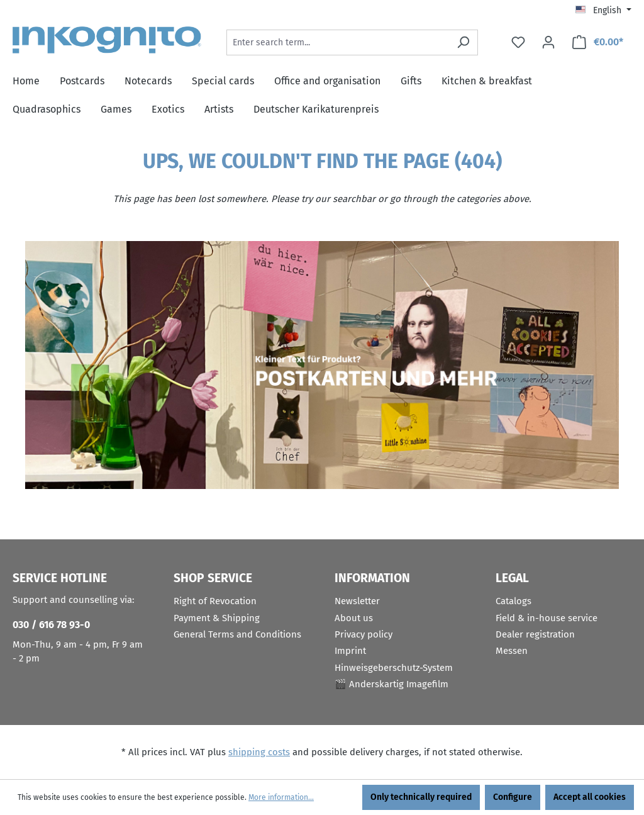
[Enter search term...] (338, 42)
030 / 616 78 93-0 (51, 625)
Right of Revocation (215, 601)
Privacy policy (364, 634)
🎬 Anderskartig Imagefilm (391, 684)
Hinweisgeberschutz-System (394, 668)
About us (354, 618)
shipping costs (259, 752)
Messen (512, 651)
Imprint (350, 651)
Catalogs (514, 601)
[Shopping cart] (597, 42)
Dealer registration (535, 634)
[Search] (463, 42)
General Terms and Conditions (237, 634)
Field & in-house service (547, 618)
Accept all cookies (590, 797)
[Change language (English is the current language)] (603, 11)
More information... (281, 797)
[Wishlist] (518, 42)
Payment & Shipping (217, 618)
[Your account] (548, 42)
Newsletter (357, 601)
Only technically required (421, 797)
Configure (513, 797)
